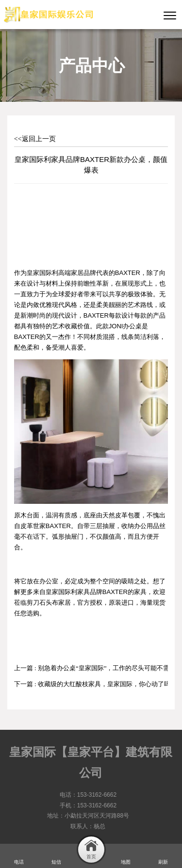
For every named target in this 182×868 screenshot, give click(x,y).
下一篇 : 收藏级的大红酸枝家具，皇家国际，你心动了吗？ (95, 684)
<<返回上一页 (35, 139)
